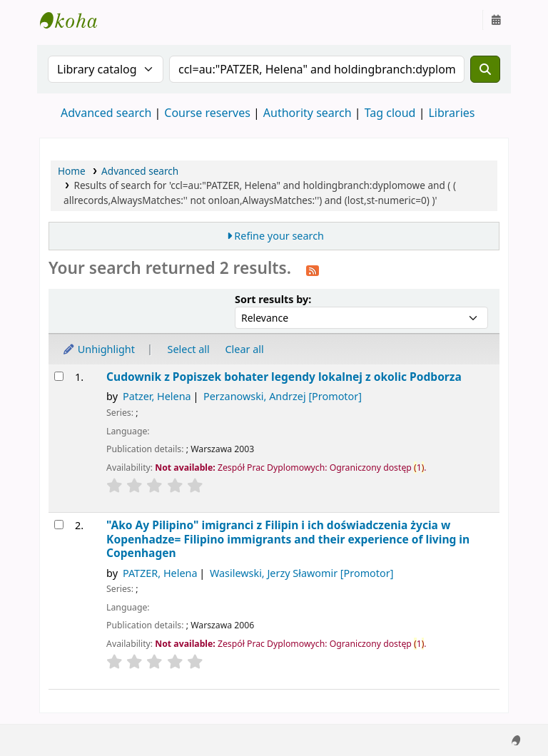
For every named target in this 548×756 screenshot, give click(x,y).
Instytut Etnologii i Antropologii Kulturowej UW (76, 20)
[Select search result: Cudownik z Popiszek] (59, 376)
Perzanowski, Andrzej (283, 396)
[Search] (485, 69)
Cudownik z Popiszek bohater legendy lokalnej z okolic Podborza (284, 377)
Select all (189, 349)
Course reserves (207, 113)
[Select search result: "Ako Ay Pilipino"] (59, 525)
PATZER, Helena (160, 573)
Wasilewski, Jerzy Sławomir (301, 573)
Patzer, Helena (157, 396)
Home (72, 171)
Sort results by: (273, 299)
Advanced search (106, 113)
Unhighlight (98, 349)
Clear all (245, 349)
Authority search (308, 113)
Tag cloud (390, 113)
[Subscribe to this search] (313, 270)
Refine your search (279, 236)
